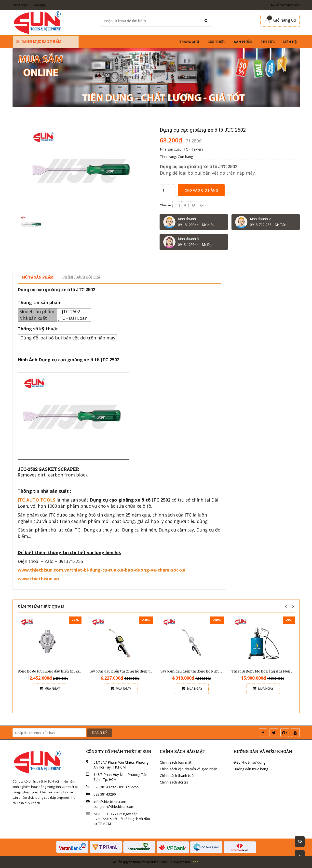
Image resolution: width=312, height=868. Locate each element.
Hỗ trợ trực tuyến (285, 5)
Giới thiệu (217, 42)
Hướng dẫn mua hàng (251, 769)
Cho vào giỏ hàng (201, 190)
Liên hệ (290, 42)
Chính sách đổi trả (174, 782)
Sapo (194, 862)
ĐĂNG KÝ (100, 733)
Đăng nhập (20, 5)
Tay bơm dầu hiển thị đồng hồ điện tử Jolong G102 (131, 671)
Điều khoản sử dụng (249, 762)
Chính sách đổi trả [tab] (81, 277)
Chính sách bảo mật (176, 762)
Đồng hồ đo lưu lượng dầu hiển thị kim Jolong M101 (61, 671)
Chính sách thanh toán (178, 776)
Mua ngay (49, 689)
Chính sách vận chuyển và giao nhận (189, 769)
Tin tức (268, 42)
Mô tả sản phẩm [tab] (38, 277)
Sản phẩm (243, 42)
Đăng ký (40, 5)
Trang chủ (189, 42)
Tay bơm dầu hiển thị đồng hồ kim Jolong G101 (200, 671)
